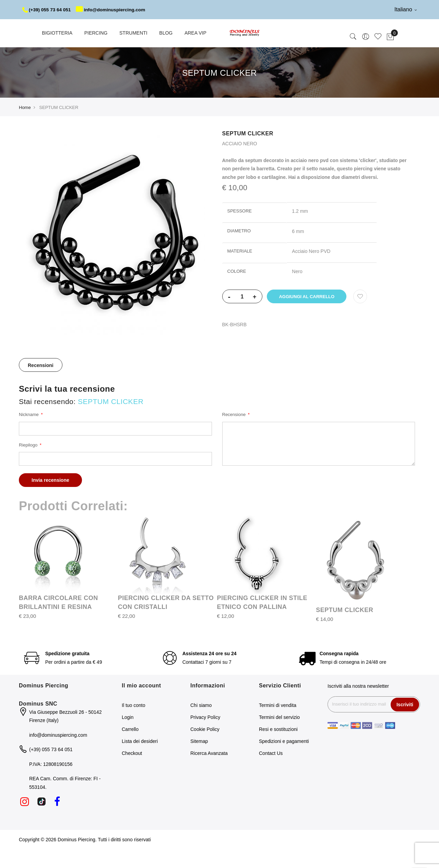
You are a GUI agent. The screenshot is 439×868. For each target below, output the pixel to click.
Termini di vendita (278, 724)
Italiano (406, 9)
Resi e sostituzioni (278, 748)
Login (128, 736)
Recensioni (41, 384)
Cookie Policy (205, 748)
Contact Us (271, 772)
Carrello (130, 748)
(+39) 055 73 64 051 (48, 10)
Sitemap (199, 760)
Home (25, 127)
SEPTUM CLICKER (345, 629)
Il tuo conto (134, 724)
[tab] (41, 384)
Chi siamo (201, 724)
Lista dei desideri (140, 760)
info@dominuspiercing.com (63, 29)
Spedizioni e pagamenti (284, 760)
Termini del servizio (279, 736)
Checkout (132, 772)
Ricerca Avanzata (209, 772)
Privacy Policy (205, 736)
